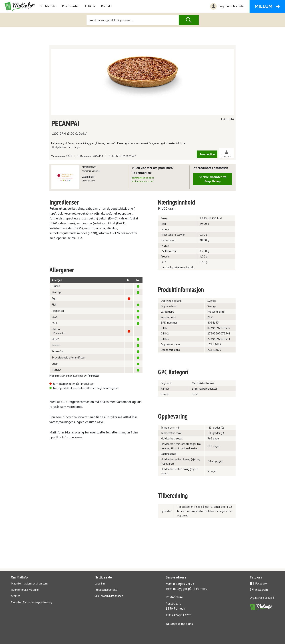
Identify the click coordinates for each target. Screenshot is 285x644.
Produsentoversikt (106, 590)
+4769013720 (182, 615)
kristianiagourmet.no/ (142, 181)
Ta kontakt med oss (179, 624)
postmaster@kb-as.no (143, 178)
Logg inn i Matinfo (227, 6)
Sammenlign (207, 154)
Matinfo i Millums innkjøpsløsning (31, 602)
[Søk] (133, 20)
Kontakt (107, 6)
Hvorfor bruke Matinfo (25, 590)
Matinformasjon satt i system (29, 583)
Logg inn (100, 583)
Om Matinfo (48, 6)
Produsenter (70, 6)
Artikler (90, 6)
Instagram (259, 589)
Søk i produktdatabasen (109, 596)
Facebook (258, 583)
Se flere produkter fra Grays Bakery (212, 179)
